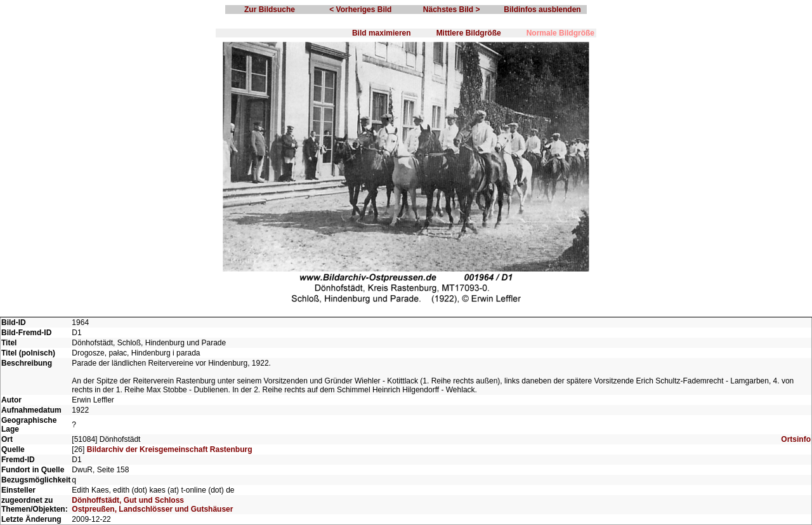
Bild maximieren (382, 33)
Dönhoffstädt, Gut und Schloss (128, 500)
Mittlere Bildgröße (469, 33)
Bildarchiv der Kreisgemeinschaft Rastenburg (170, 449)
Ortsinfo (796, 439)
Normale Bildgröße (560, 33)
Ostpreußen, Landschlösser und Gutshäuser (152, 509)
